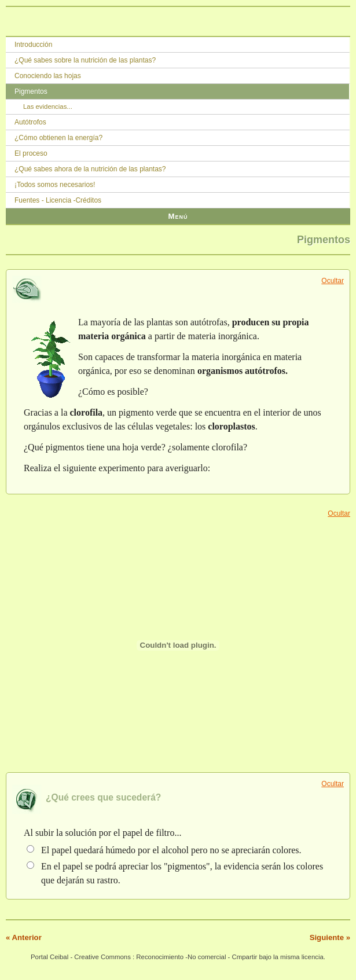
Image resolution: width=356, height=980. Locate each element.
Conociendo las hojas (48, 76)
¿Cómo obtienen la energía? (58, 138)
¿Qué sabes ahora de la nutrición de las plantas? (90, 169)
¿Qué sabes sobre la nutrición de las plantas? (85, 60)
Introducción (33, 45)
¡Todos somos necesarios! (55, 185)
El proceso (31, 153)
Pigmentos (31, 91)
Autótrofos (30, 122)
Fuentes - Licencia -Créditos (58, 200)
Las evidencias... (48, 107)
